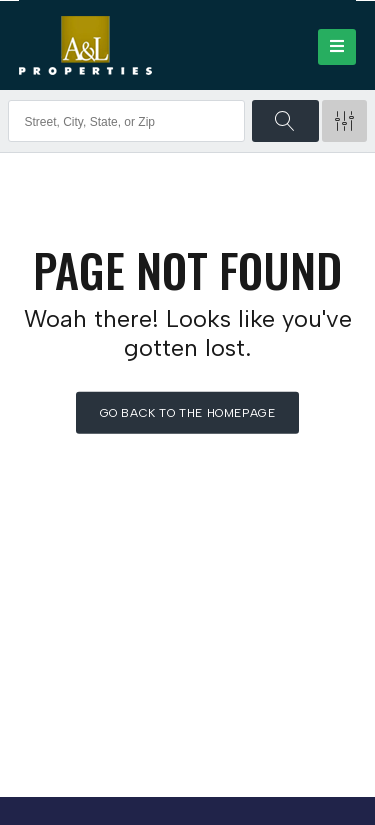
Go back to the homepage (188, 413)
